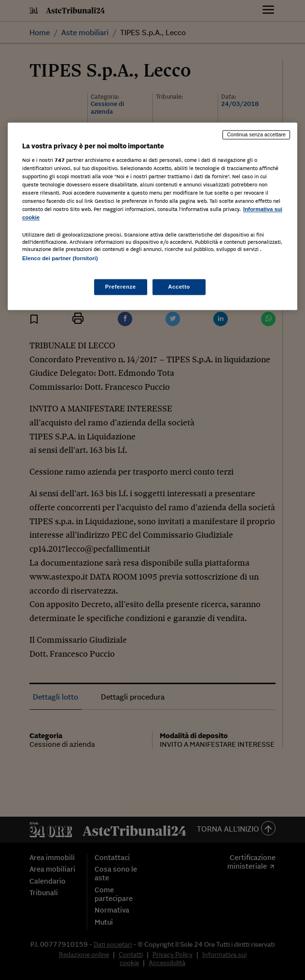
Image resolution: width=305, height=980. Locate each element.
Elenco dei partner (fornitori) (60, 259)
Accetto (179, 287)
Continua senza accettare (256, 134)
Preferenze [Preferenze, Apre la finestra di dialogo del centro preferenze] (121, 287)
